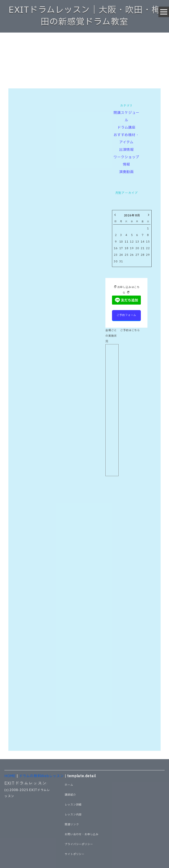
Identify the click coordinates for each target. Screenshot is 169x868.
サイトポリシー (75, 854)
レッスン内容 (73, 815)
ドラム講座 (126, 128)
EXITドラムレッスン (26, 783)
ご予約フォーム (127, 315)
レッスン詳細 (73, 805)
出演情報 (126, 150)
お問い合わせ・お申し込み (82, 834)
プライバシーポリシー (79, 844)
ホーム (69, 785)
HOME (10, 776)
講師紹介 (70, 795)
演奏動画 (126, 172)
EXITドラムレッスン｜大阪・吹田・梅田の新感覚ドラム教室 (84, 16)
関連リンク (72, 824)
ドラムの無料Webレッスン (41, 776)
